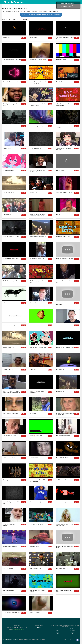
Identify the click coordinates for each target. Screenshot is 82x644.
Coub (72, 634)
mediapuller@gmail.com (18, 629)
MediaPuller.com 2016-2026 (11, 639)
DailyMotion (72, 630)
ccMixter (72, 632)
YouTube (23, 38)
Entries (39, 628)
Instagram (57, 629)
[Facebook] (77, 640)
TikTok (57, 634)
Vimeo (57, 630)
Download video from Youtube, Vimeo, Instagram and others (41, 15)
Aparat (57, 632)
